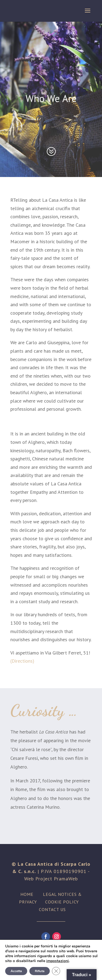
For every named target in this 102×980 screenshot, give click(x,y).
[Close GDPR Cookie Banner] (56, 971)
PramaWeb (66, 879)
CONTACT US (52, 909)
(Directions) (22, 661)
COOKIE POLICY (62, 902)
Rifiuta (40, 971)
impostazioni (58, 961)
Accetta (16, 971)
